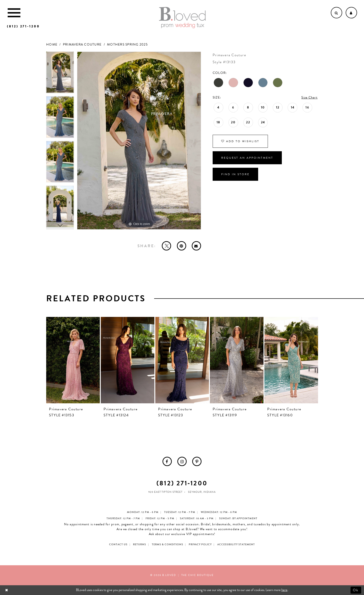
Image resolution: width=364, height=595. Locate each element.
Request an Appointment (247, 158)
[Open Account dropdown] (351, 13)
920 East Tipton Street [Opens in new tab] (165, 492)
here (284, 590)
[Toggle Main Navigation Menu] (14, 13)
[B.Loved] (182, 18)
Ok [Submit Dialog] (356, 590)
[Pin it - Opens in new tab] (182, 246)
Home (52, 44)
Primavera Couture (82, 44)
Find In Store (235, 174)
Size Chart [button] (309, 97)
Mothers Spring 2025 (127, 44)
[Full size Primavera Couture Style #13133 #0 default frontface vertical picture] (139, 141)
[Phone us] (23, 26)
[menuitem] (167, 461)
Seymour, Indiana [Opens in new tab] (202, 492)
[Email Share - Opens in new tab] (196, 246)
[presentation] (73, 360)
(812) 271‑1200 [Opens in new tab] (182, 483)
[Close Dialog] (7, 590)
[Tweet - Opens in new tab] (166, 246)
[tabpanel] (60, 74)
